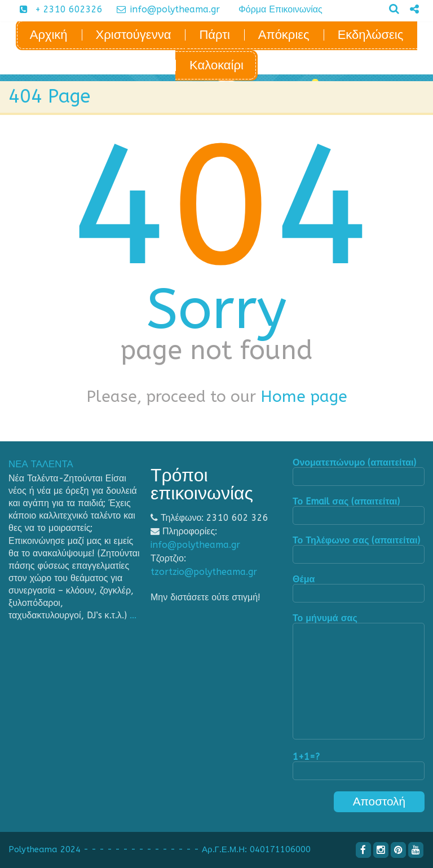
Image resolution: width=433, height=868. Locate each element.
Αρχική (49, 35)
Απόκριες (284, 35)
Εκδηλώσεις (371, 35)
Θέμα (359, 589)
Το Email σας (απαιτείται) (359, 511)
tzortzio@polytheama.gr (204, 572)
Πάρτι (214, 35)
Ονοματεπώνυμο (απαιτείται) (359, 472)
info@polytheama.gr (164, 9)
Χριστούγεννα (134, 35)
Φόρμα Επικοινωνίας (280, 9)
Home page (304, 397)
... (133, 615)
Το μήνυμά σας (359, 677)
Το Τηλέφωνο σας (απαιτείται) (359, 550)
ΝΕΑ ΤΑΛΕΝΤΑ (41, 464)
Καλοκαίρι (216, 65)
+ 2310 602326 (57, 9)
